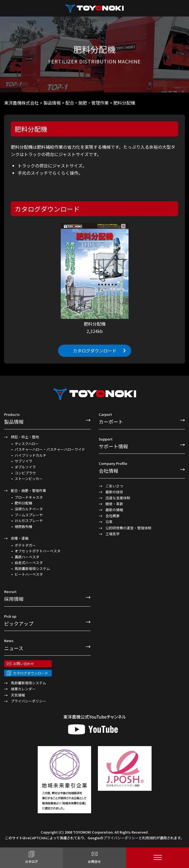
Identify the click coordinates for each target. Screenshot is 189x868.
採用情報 (47, 595)
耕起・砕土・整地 (25, 437)
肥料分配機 (23, 503)
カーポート (142, 418)
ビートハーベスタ (29, 574)
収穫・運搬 (20, 538)
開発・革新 (114, 504)
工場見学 (113, 534)
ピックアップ (47, 620)
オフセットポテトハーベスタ (38, 551)
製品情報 (47, 418)
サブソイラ (23, 461)
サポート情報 (142, 443)
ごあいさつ (114, 486)
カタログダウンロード (95, 351)
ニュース (47, 644)
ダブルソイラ (25, 467)
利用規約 (149, 838)
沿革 (109, 522)
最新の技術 (114, 492)
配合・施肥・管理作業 (28, 490)
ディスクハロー (27, 444)
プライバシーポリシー (28, 701)
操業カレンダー (23, 689)
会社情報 (142, 467)
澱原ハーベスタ (27, 557)
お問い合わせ (24, 664)
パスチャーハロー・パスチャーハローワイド (50, 449)
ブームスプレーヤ (29, 515)
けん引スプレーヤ (29, 521)
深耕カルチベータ (29, 509)
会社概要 (113, 516)
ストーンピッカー (29, 479)
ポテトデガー (25, 545)
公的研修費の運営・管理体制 (128, 528)
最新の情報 (114, 510)
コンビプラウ (25, 473)
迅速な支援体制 (118, 498)
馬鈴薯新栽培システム (32, 569)
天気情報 (18, 695)
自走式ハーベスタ (29, 563)
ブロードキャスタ (29, 497)
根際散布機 (23, 527)
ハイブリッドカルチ (31, 455)
